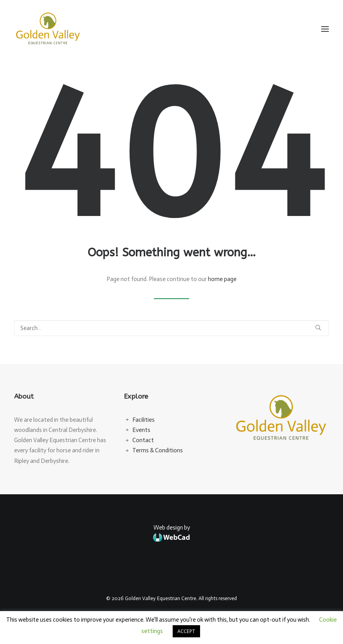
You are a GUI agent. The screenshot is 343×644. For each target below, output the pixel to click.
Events (141, 430)
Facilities (144, 420)
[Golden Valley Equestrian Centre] (48, 29)
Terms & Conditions (158, 450)
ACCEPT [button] (186, 631)
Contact (143, 440)
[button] (325, 29)
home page (222, 279)
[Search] (171, 328)
